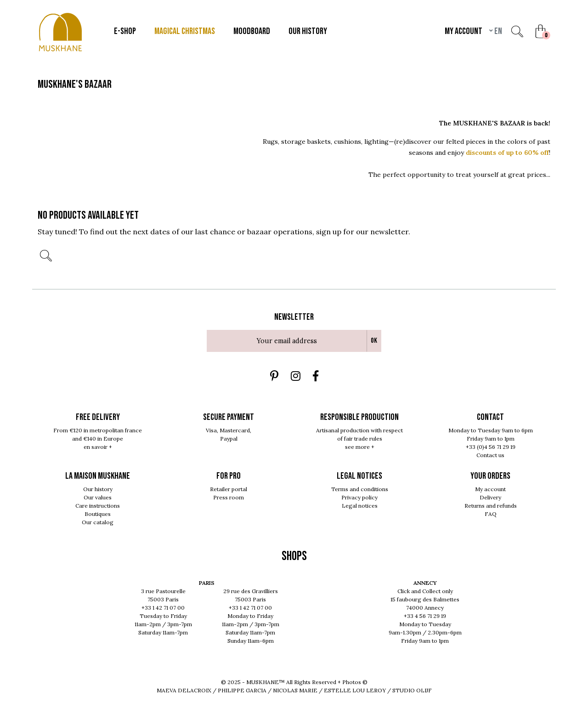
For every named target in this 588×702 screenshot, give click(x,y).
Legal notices (360, 506)
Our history (98, 489)
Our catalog (98, 522)
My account (490, 489)
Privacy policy (359, 497)
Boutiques (98, 514)
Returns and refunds (491, 506)
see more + (360, 447)
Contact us (490, 455)
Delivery (490, 497)
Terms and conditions (360, 489)
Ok (374, 341)
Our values (98, 497)
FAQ (491, 514)
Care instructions (98, 506)
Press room (229, 497)
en (498, 31)
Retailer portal (229, 489)
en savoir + (98, 447)
